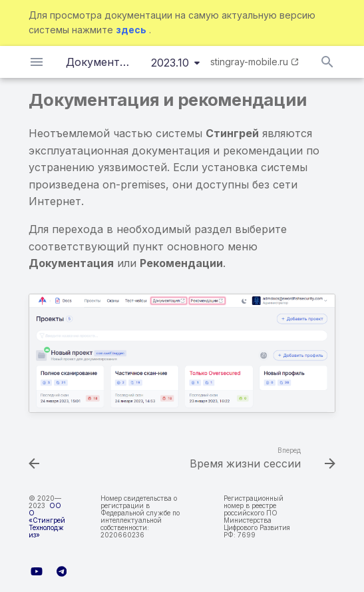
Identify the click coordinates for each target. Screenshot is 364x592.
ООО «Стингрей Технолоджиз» (47, 520)
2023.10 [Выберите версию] (170, 63)
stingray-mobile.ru (249, 62)
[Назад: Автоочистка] (35, 459)
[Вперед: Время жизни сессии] (261, 459)
